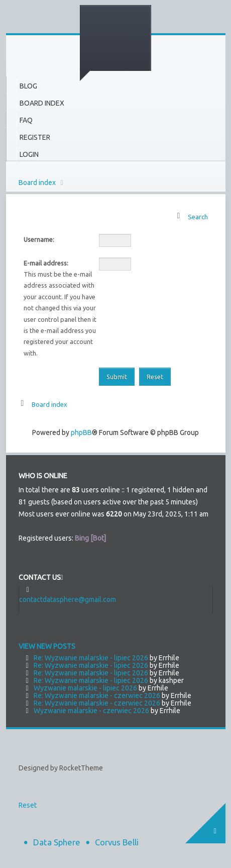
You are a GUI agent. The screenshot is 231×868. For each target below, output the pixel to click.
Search (198, 217)
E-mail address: (46, 263)
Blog (28, 86)
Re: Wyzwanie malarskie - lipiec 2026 (91, 658)
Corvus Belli (117, 842)
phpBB (81, 432)
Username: (39, 239)
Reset (28, 805)
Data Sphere (57, 842)
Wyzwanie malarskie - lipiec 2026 (85, 688)
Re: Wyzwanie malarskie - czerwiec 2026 (97, 696)
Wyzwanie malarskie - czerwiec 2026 (91, 711)
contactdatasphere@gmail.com (68, 599)
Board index (37, 183)
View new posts (47, 646)
